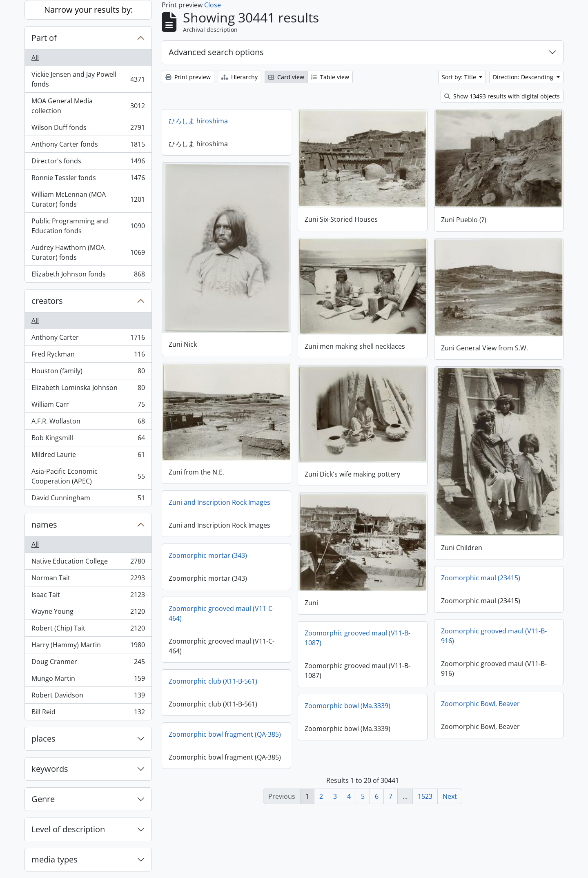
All (35, 58)
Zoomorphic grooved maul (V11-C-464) (222, 613)
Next (450, 796)
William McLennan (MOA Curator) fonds (88, 199)
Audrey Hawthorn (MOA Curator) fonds (88, 252)
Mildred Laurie (88, 456)
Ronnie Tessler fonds (88, 179)
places (43, 739)
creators (47, 301)
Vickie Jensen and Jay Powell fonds (88, 79)
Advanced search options (216, 52)
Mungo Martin (88, 680)
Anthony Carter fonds (88, 146)
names (44, 525)
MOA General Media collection (88, 106)
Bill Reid (88, 713)
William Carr (88, 406)
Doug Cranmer (88, 663)
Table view (330, 77)
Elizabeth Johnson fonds (88, 276)
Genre (43, 799)
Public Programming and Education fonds (88, 226)
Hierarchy (239, 77)
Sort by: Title (460, 77)
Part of (44, 38)
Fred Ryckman (88, 356)
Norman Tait (88, 580)
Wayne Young (88, 613)
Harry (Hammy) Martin (88, 647)
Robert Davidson (88, 697)
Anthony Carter (88, 339)
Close (213, 5)
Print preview (188, 77)
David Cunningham (88, 499)
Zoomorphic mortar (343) (208, 555)
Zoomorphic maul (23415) (481, 578)
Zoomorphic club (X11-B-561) (213, 681)
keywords (50, 769)
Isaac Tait (88, 596)
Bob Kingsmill (88, 440)
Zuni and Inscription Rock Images (219, 502)
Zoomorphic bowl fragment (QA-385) (225, 734)
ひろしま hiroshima (198, 121)
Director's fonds (88, 163)
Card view (286, 77)
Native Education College (88, 563)
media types (55, 859)
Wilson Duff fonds (88, 129)
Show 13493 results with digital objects (502, 96)
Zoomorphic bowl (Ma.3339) (347, 706)
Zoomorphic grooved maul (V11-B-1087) (357, 638)
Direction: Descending (524, 77)
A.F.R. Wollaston (88, 423)
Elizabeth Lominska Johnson (88, 389)
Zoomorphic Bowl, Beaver (480, 704)
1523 (425, 796)
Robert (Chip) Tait (88, 630)
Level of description (68, 829)
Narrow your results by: (88, 10)
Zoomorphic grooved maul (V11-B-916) (494, 636)
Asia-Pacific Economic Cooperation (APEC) (88, 476)
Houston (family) (88, 373)
